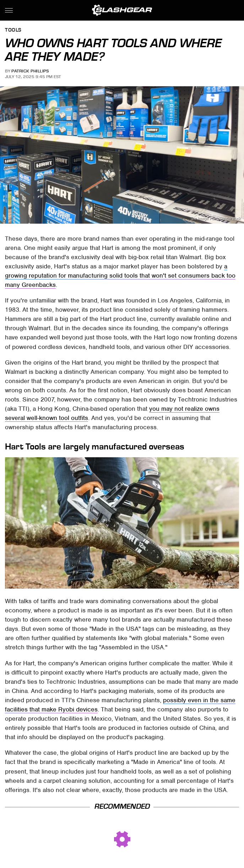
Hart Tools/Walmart (219, 584)
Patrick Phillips (30, 71)
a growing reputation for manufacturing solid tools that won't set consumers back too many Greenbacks (120, 275)
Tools (13, 30)
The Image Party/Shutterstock (215, 219)
